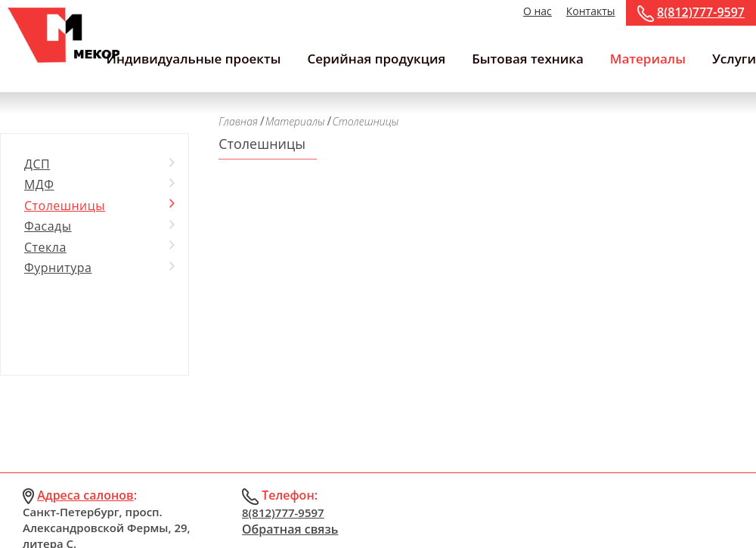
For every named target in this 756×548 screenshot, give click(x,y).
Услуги (734, 59)
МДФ (39, 184)
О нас (538, 11)
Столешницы (65, 206)
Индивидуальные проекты (193, 59)
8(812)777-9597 (701, 12)
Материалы (648, 59)
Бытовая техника (528, 59)
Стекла (45, 247)
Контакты (591, 11)
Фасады (48, 226)
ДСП (37, 164)
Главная (238, 121)
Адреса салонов (85, 495)
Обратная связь (290, 529)
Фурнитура (58, 268)
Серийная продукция (376, 59)
